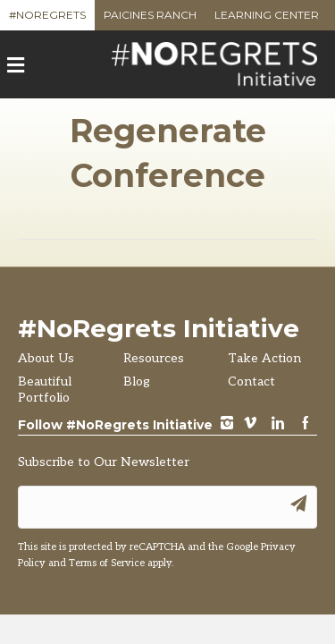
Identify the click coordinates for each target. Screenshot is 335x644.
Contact (251, 381)
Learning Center (267, 19)
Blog (137, 381)
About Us (46, 358)
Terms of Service (107, 563)
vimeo (250, 424)
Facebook (306, 424)
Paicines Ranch (150, 19)
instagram (227, 424)
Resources (154, 358)
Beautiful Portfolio (45, 390)
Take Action (264, 358)
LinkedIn (278, 424)
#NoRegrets (47, 19)
